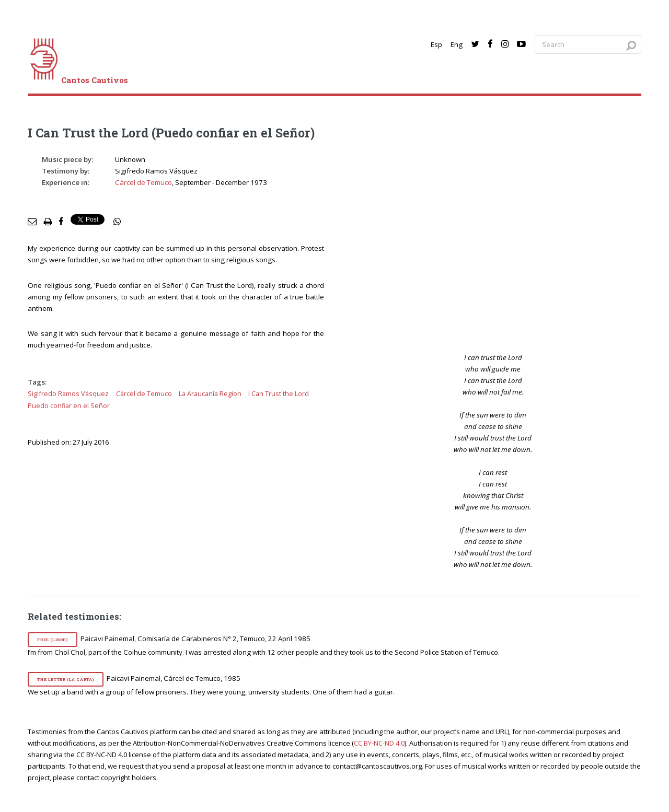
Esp (436, 44)
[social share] (117, 222)
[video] (500, 244)
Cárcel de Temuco (143, 182)
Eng (457, 44)
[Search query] (588, 45)
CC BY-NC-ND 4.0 (379, 743)
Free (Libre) (52, 640)
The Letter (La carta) (66, 679)
